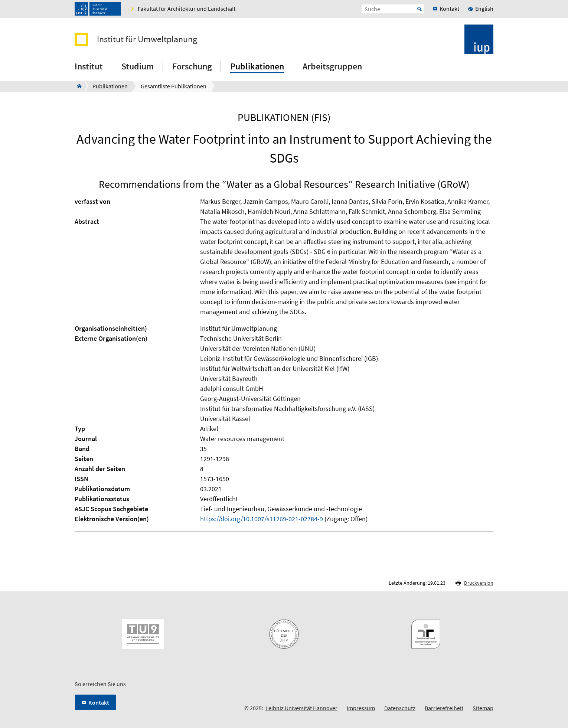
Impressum (361, 708)
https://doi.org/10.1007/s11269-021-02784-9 (262, 519)
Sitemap (483, 708)
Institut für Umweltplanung (147, 39)
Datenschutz (400, 708)
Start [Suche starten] (420, 9)
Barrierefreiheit (444, 708)
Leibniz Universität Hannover (301, 708)
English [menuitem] (484, 9)
